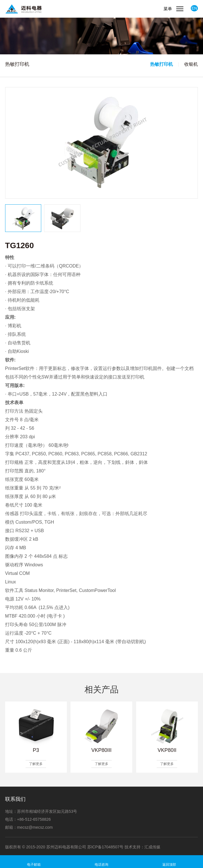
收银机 (191, 64)
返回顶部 (169, 865)
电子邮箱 (34, 865)
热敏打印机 (161, 64)
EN (194, 8)
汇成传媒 (152, 847)
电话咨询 (101, 865)
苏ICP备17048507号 (105, 847)
